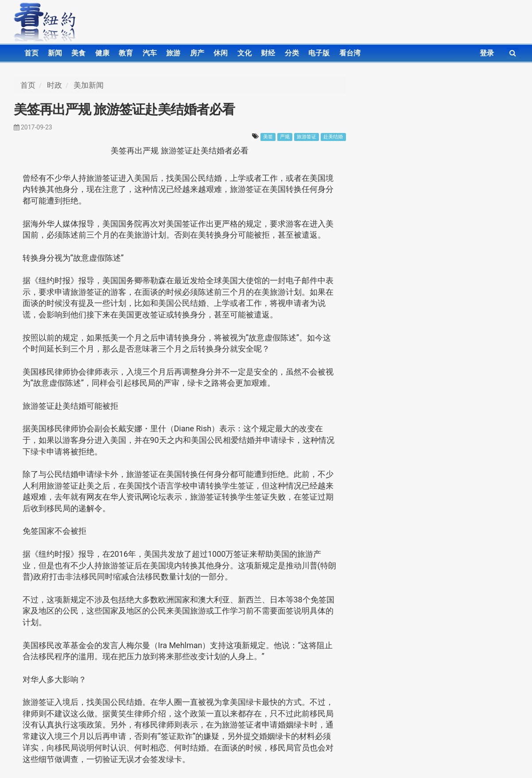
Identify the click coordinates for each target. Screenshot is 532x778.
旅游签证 (307, 137)
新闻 (55, 53)
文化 (245, 53)
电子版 (319, 53)
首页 (31, 53)
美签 (268, 137)
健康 (102, 53)
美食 (78, 53)
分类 (292, 53)
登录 (487, 53)
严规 (285, 137)
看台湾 (350, 53)
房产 (197, 53)
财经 (268, 53)
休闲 (221, 53)
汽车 (150, 53)
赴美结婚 (333, 137)
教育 (126, 53)
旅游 (173, 53)
